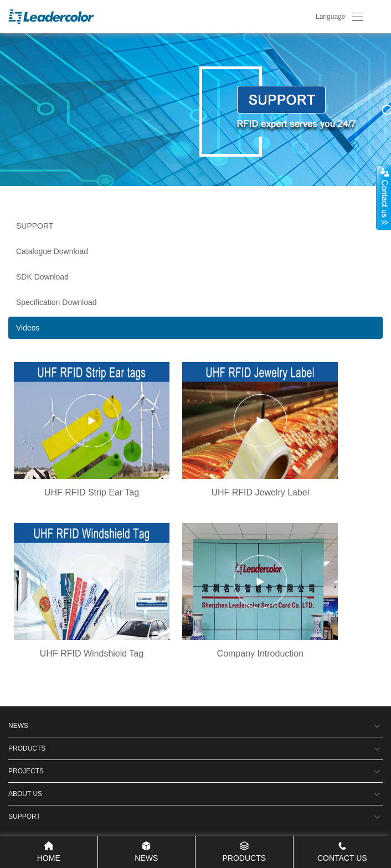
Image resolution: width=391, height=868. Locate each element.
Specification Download (56, 302)
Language (330, 17)
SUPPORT (35, 226)
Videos (28, 328)
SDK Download (42, 277)
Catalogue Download (52, 251)
